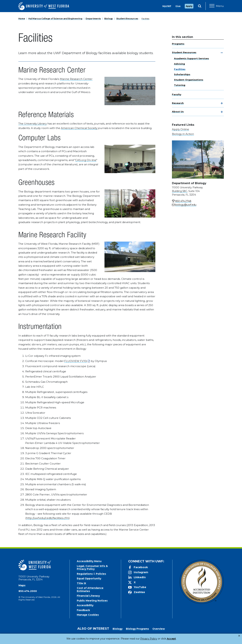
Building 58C (180, 191)
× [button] (239, 636)
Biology (109, 19)
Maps (22, 585)
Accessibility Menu (89, 561)
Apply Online (181, 129)
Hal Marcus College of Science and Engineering (55, 19)
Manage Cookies (88, 615)
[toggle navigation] (222, 53)
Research (178, 103)
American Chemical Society (79, 128)
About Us (178, 112)
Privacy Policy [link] (137, 639)
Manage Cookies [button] (177, 639)
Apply (189, 6)
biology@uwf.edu (186, 205)
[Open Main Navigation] (216, 6)
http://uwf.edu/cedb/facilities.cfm (47, 518)
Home (22, 19)
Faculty (177, 94)
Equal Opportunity (89, 578)
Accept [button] (157, 639)
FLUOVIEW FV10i (76, 361)
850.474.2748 (183, 201)
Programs (178, 44)
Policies (101, 574)
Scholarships (182, 74)
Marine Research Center (76, 79)
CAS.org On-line (86, 160)
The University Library (33, 124)
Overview (159, 629)
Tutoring (180, 85)
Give (178, 6)
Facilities (145, 19)
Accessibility (85, 605)
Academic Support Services (191, 58)
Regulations (85, 574)
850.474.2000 (28, 591)
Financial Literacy (88, 596)
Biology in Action (183, 134)
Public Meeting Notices (92, 601)
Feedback (83, 610)
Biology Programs (137, 629)
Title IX (81, 583)
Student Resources (127, 19)
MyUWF (167, 6)
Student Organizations (189, 80)
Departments (93, 19)
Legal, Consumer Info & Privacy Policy (92, 568)
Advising (179, 64)
